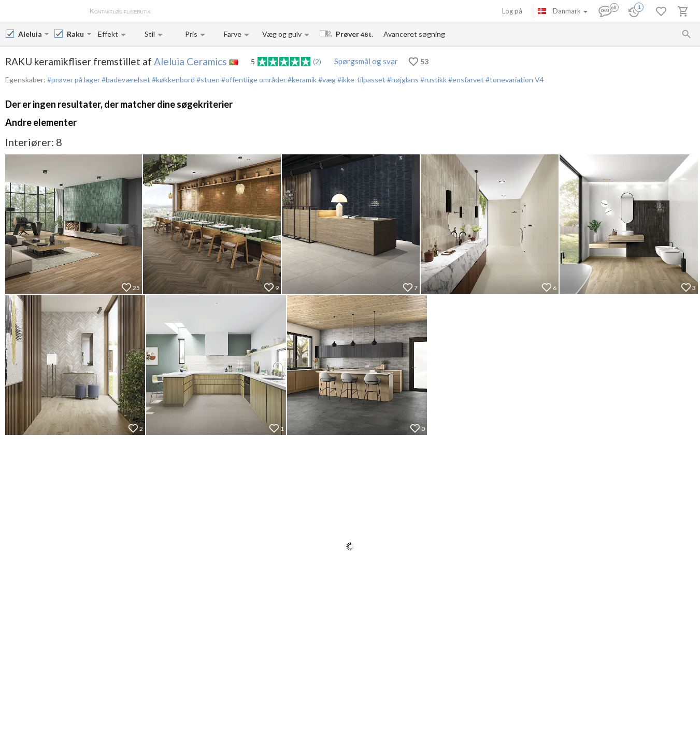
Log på (512, 11)
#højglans (402, 80)
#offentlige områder (253, 80)
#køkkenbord (173, 80)
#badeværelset (125, 80)
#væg (326, 80)
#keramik (301, 80)
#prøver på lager (74, 80)
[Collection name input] (76, 34)
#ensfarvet (465, 80)
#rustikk (433, 80)
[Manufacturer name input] (30, 34)
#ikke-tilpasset (361, 80)
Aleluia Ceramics (190, 61)
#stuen (207, 80)
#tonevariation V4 (514, 80)
